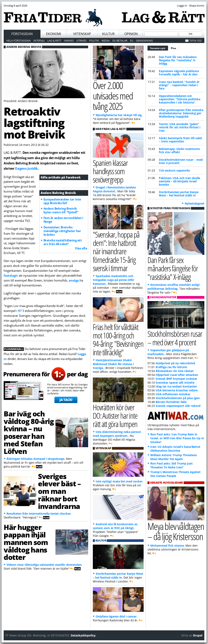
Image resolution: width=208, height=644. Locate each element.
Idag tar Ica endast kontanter (176, 386)
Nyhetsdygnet (194, 203)
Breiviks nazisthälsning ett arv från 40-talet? (63, 242)
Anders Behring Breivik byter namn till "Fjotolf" (61, 210)
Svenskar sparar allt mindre (175, 383)
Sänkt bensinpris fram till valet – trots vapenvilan (180, 140)
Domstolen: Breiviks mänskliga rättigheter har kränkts (62, 231)
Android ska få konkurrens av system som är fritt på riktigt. (115, 526)
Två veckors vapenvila (174, 170)
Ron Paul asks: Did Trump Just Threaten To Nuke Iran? (171, 465)
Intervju (39, 41)
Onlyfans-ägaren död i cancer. (116, 616)
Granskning (144, 41)
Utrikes (81, 41)
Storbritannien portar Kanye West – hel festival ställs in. (118, 576)
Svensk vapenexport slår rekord (178, 406)
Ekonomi (54, 34)
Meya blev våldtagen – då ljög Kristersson (176, 531)
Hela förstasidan (18, 41)
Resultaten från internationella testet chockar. (39, 514)
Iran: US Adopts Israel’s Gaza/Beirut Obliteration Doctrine (175, 449)
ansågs (74, 280)
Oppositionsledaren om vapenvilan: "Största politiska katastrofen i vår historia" (180, 99)
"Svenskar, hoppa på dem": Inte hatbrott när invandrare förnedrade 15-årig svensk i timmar (116, 251)
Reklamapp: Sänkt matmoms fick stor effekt (179, 150)
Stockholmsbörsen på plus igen (178, 398)
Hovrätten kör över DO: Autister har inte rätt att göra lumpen (115, 416)
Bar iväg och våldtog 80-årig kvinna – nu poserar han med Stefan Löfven (29, 432)
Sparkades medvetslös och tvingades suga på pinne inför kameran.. (114, 280)
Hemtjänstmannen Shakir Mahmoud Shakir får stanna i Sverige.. (113, 364)
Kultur (108, 34)
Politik (94, 41)
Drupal (198, 635)
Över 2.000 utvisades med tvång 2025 (113, 96)
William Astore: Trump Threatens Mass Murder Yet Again (174, 457)
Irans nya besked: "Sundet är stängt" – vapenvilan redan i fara (179, 85)
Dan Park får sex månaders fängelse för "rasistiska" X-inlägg (178, 60)
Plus (173, 48)
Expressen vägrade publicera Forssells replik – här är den (179, 73)
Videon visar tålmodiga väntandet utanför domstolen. (44, 565)
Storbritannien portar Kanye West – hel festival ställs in (179, 194)
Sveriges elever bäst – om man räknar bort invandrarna (59, 491)
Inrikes (69, 41)
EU (132, 41)
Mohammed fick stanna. (167, 545)
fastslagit (11, 275)
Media (106, 41)
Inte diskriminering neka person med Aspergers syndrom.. (117, 434)
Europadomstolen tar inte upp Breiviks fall (62, 201)
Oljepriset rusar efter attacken (177, 375)
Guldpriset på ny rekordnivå (175, 363)
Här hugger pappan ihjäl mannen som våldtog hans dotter (26, 542)
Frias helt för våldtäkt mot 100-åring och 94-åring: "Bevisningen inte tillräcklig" (118, 340)
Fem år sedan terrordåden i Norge (63, 220)
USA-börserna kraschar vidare (177, 390)
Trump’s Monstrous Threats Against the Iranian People (175, 474)
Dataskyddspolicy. (83, 635)
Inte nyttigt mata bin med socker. (119, 481)
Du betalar (120, 41)
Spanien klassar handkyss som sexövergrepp (110, 171)
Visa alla (81, 248)
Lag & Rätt (54, 41)
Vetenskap (82, 34)
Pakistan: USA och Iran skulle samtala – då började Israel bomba (179, 181)
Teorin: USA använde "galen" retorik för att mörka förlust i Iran (180, 127)
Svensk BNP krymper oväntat (176, 379)
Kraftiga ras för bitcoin (171, 367)
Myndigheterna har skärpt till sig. (119, 115)
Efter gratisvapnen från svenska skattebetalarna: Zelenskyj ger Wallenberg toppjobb (181, 113)
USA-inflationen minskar (173, 394)
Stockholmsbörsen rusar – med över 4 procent (181, 161)
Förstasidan (22, 34)
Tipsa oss (196, 41)
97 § (21, 311)
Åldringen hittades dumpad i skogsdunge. (36, 459)
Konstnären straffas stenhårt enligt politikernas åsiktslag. (174, 287)
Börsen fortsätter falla (171, 402)
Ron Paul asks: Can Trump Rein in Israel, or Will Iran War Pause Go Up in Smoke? (177, 438)
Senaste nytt (159, 48)
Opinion (131, 34)
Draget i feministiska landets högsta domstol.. (114, 189)
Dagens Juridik (26, 168)
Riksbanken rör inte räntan (175, 371)
